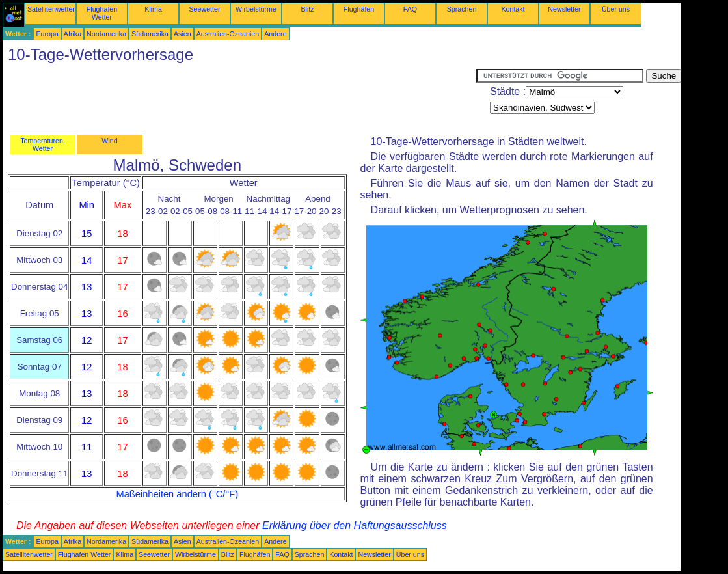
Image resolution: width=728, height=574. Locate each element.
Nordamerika (106, 34)
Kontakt (513, 9)
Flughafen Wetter (102, 13)
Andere (275, 34)
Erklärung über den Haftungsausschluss (355, 526)
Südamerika (150, 34)
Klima (153, 9)
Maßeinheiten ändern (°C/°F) (177, 494)
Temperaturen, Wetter (43, 144)
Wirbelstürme (256, 9)
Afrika (73, 34)
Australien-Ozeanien (228, 34)
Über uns (616, 9)
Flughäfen (359, 9)
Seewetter (205, 9)
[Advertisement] (239, 98)
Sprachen (462, 9)
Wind (109, 141)
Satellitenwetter (51, 9)
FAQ (410, 9)
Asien (182, 34)
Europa (47, 34)
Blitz (307, 9)
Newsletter (564, 9)
